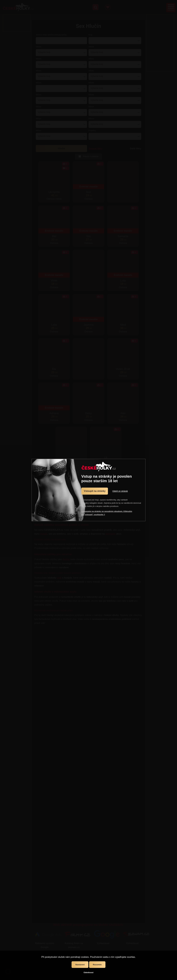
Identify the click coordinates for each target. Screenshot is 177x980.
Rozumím (97, 965)
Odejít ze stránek (120, 491)
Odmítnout (88, 972)
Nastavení (80, 965)
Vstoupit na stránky (95, 491)
